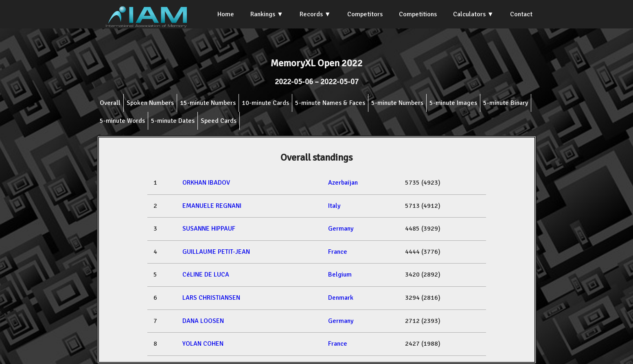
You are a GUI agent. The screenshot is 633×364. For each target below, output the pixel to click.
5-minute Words (122, 121)
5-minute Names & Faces (330, 103)
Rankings (263, 14)
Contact (521, 14)
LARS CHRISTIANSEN (211, 298)
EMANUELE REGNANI (212, 206)
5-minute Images (453, 103)
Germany (341, 229)
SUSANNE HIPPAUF (209, 229)
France (338, 252)
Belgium (340, 275)
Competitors (365, 14)
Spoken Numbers (150, 103)
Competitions (418, 14)
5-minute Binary (506, 103)
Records (311, 14)
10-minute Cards (265, 103)
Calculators (469, 14)
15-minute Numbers (208, 103)
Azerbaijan (343, 183)
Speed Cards (219, 121)
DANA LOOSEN (203, 321)
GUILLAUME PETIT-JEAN (216, 252)
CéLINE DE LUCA (206, 275)
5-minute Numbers (397, 103)
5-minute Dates (173, 121)
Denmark (341, 298)
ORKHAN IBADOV (206, 183)
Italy (334, 206)
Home (226, 14)
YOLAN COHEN (203, 344)
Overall (110, 103)
